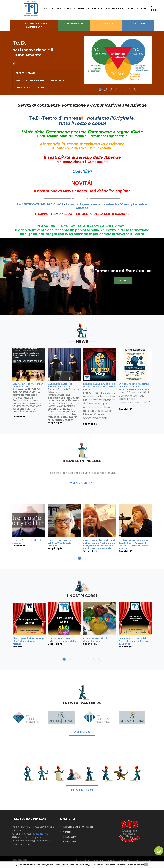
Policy (86, 865)
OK (146, 865)
